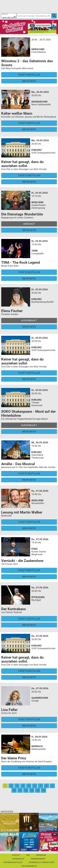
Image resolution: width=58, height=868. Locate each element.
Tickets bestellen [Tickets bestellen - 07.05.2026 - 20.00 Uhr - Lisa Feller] (29, 719)
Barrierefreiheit (38, 859)
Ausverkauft (29, 321)
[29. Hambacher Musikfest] (10, 822)
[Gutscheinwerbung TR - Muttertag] (29, 27)
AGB (28, 855)
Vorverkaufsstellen (13, 862)
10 (14, 790)
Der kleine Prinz (14, 758)
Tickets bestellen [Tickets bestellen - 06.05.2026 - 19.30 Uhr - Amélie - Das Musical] (29, 474)
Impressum (41, 855)
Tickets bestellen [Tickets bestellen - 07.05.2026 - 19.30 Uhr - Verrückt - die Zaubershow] (29, 570)
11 (20, 790)
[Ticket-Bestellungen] (27, 6)
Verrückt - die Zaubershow (22, 561)
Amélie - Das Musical (18, 464)
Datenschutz (18, 859)
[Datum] (9, 16)
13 (32, 790)
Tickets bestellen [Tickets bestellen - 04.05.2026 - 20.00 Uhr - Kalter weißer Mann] (29, 123)
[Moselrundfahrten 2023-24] (48, 822)
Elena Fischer (12, 311)
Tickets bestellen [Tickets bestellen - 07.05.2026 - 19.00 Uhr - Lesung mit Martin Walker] (29, 522)
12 (26, 790)
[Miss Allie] (10, 841)
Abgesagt (29, 224)
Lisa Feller (9, 710)
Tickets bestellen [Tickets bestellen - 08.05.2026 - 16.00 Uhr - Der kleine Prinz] (29, 768)
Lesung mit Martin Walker (22, 512)
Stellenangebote (29, 866)
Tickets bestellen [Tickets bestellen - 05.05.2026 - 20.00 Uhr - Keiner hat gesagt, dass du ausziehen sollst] (29, 373)
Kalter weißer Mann (17, 113)
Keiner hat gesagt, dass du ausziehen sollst (22, 164)
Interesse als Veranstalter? (42, 862)
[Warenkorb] (42, 6)
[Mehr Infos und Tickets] (16, 47)
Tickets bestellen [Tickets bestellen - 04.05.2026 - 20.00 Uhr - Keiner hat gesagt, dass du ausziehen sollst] (29, 175)
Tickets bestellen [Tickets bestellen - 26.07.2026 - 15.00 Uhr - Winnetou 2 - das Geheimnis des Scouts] (29, 75)
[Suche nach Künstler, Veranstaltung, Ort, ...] (34, 16)
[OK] (54, 16)
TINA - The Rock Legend (21, 262)
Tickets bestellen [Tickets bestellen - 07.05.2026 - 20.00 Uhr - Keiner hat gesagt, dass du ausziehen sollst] (29, 671)
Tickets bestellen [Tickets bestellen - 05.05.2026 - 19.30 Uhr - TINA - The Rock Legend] (29, 272)
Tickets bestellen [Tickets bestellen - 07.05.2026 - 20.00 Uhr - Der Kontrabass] (29, 619)
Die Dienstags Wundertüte (22, 214)
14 (38, 790)
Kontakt (16, 855)
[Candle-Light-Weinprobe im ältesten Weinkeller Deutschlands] (29, 822)
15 (43, 790)
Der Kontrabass (14, 609)
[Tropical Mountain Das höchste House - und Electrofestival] (29, 841)
